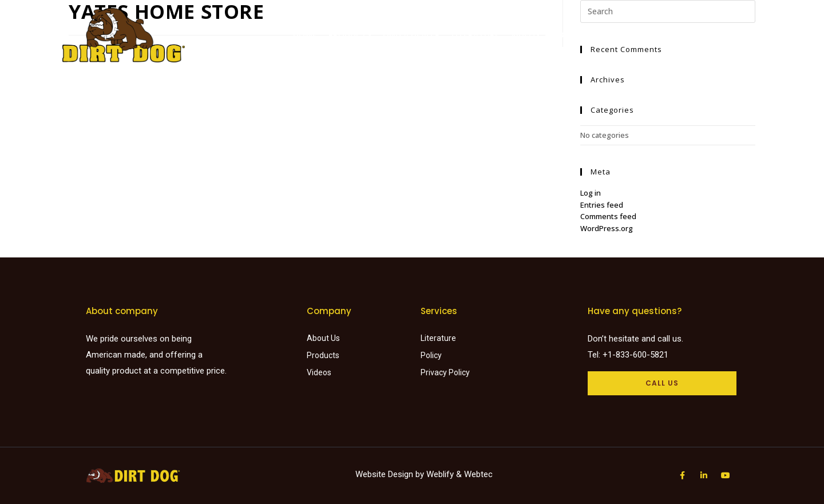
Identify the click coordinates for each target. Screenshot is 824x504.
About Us (571, 35)
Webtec (478, 474)
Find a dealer (411, 35)
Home (305, 35)
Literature (476, 35)
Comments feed (608, 216)
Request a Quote (641, 35)
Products (350, 35)
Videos (525, 35)
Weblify (440, 474)
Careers (707, 35)
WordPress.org (607, 228)
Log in (591, 193)
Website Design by (391, 474)
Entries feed (602, 205)
